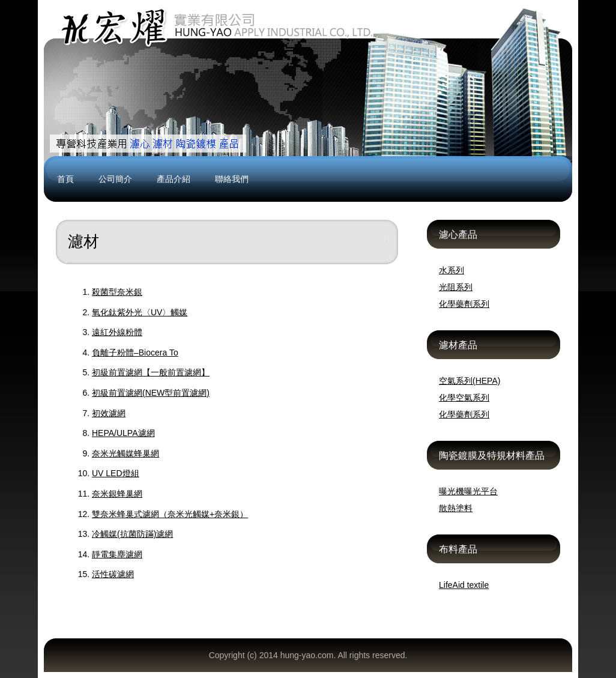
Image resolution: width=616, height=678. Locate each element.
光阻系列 (456, 287)
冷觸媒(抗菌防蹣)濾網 (132, 534)
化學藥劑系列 (464, 304)
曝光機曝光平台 (468, 491)
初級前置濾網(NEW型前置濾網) (151, 393)
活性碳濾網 (113, 574)
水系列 (451, 270)
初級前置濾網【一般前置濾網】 (151, 372)
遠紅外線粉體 (117, 332)
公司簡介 (115, 179)
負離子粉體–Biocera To (135, 353)
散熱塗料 (456, 508)
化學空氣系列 (464, 398)
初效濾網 (109, 413)
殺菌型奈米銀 (117, 292)
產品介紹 (174, 179)
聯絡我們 (232, 179)
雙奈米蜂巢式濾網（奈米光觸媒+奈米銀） (170, 514)
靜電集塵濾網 (117, 554)
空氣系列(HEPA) (470, 381)
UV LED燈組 (116, 473)
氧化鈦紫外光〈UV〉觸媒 (140, 312)
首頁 (65, 179)
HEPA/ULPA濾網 (123, 433)
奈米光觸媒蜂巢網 (125, 453)
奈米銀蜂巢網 (117, 494)
